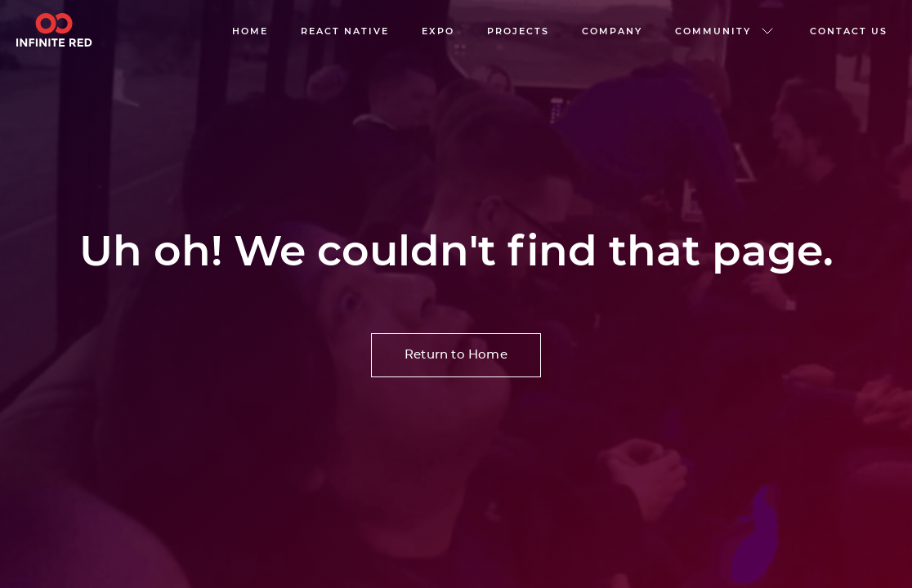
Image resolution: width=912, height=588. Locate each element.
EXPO (438, 31)
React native (345, 31)
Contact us (849, 31)
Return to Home (456, 355)
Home (250, 31)
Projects (518, 31)
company (612, 31)
